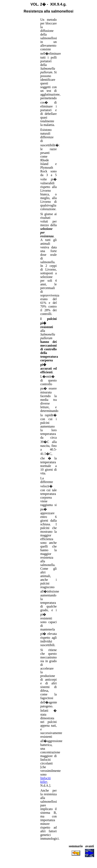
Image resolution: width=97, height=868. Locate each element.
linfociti (46, 780)
